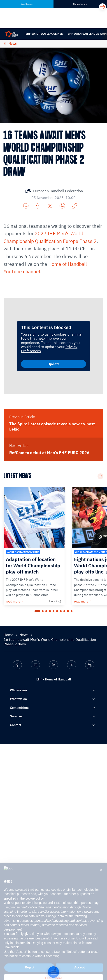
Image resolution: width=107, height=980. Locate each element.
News (13, 44)
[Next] (102, 7)
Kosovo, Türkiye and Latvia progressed (53, 301)
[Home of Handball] (53, 972)
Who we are (19, 926)
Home (9, 871)
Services (16, 952)
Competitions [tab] (80, 4)
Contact (16, 961)
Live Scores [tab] (27, 4)
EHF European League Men (44, 34)
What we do (18, 935)
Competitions (20, 944)
